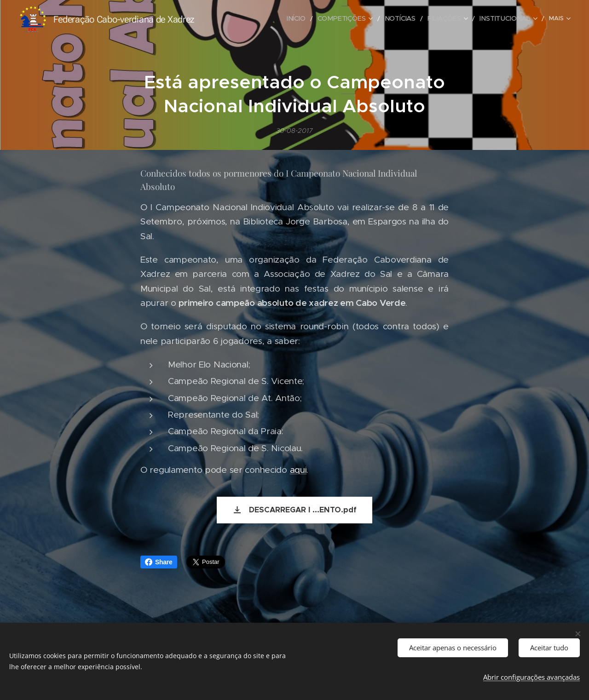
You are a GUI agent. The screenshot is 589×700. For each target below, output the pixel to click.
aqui (298, 470)
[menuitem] (249, 19)
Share (159, 562)
